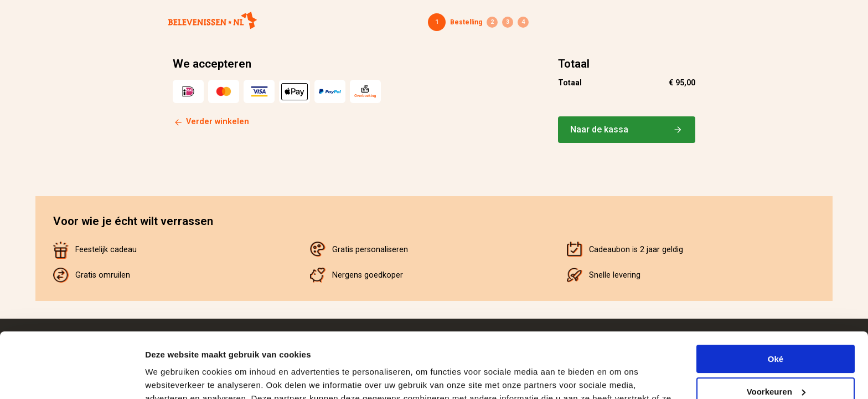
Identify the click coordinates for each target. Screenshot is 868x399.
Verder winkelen (218, 122)
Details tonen (171, 377)
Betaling (508, 22)
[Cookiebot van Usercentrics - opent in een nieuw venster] (72, 377)
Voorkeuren (776, 326)
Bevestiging (523, 22)
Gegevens (492, 22)
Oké (776, 294)
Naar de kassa (627, 130)
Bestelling (466, 22)
